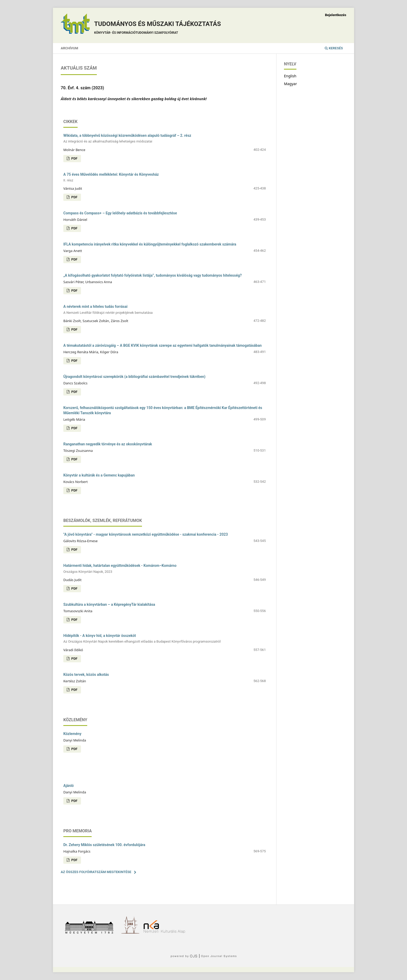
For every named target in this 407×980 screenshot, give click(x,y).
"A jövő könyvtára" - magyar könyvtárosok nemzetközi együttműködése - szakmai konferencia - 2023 (146, 534)
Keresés (334, 48)
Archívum (69, 48)
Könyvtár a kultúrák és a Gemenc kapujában (99, 475)
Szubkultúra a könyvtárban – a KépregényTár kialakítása (109, 604)
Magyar (290, 84)
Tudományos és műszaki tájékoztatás (158, 28)
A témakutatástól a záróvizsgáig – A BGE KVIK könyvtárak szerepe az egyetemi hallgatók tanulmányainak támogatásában (162, 345)
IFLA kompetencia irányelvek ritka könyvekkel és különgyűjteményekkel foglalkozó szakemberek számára (150, 244)
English (290, 76)
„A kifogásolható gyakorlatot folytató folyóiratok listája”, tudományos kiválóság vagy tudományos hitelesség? (152, 275)
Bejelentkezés (336, 15)
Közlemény (72, 734)
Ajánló (69, 786)
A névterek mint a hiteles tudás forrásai (165, 310)
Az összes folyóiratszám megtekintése (96, 872)
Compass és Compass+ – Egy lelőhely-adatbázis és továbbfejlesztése (120, 213)
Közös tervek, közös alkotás (86, 675)
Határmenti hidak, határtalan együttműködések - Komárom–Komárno (165, 569)
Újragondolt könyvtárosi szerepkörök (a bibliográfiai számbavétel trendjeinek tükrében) (134, 377)
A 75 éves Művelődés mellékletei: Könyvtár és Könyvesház (165, 178)
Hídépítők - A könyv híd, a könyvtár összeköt (165, 639)
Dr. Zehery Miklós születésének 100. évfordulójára (104, 845)
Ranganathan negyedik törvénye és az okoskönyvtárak (108, 444)
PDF (74, 158)
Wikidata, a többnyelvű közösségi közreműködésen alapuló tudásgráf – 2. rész (165, 139)
